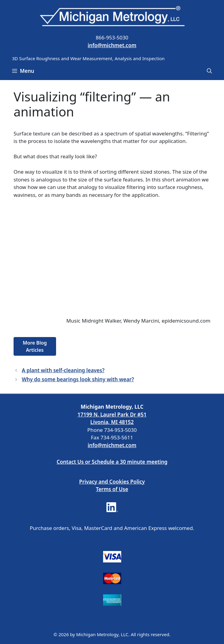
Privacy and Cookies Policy (112, 482)
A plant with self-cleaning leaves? (63, 370)
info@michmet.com (112, 45)
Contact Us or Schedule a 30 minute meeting (112, 462)
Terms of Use (112, 489)
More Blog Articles (35, 346)
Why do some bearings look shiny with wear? (78, 379)
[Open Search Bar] (209, 71)
